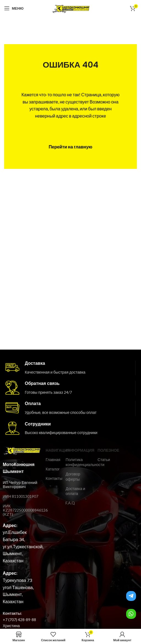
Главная (53, 460)
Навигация (53, 450)
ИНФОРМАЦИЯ (79, 450)
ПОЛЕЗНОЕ (104, 450)
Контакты (53, 478)
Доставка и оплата (75, 491)
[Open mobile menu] (14, 8)
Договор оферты (73, 476)
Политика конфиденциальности (79, 462)
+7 (5, 620)
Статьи (104, 460)
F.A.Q (70, 503)
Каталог (53, 469)
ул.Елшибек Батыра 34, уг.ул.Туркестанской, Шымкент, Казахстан (23, 546)
